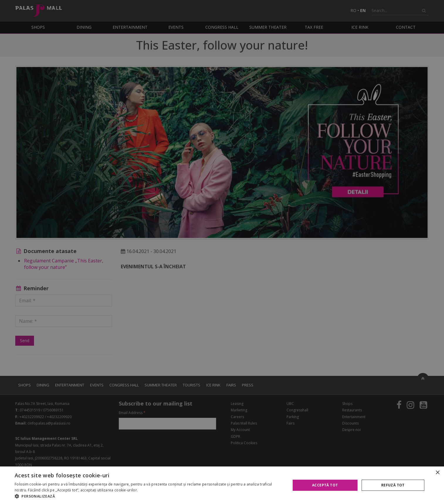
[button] (149, 496)
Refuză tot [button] (393, 485)
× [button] (437, 473)
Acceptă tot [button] (325, 485)
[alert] (222, 252)
